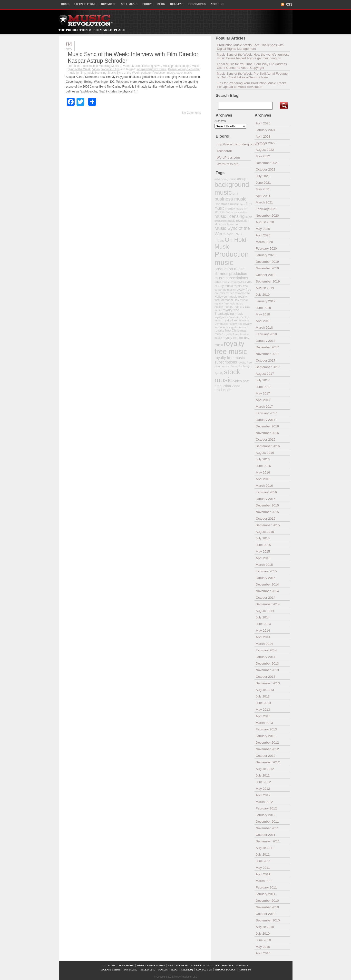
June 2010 (263, 940)
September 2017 (268, 367)
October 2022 (266, 143)
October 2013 (266, 677)
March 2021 (264, 202)
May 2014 (263, 631)
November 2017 (267, 354)
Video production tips (106, 69)
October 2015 (266, 519)
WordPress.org (228, 164)
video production (227, 388)
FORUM (147, 4)
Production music (164, 73)
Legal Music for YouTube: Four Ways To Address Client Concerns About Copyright (252, 66)
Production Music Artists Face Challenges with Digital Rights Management (250, 47)
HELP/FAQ (177, 4)
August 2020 (265, 222)
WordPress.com (228, 157)
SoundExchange (241, 366)
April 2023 (263, 136)
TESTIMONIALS (224, 965)
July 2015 (263, 538)
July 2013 (263, 696)
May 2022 (263, 156)
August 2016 (265, 453)
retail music (222, 282)
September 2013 (268, 683)
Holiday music (234, 208)
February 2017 (266, 413)
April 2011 (263, 874)
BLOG (161, 4)
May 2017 (263, 393)
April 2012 (263, 795)
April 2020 (263, 235)
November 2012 (267, 749)
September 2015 (268, 525)
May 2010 (263, 947)
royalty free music (231, 348)
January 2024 (266, 130)
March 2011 (264, 881)
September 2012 (268, 762)
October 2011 (266, 835)
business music (230, 199)
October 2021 (266, 169)
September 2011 (268, 841)
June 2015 (263, 545)
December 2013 (267, 663)
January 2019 (266, 301)
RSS (289, 4)
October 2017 (266, 360)
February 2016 (266, 492)
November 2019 (267, 268)
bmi (235, 193)
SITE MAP (242, 965)
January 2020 (266, 255)
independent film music (151, 69)
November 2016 (267, 433)
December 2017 (267, 347)
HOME (65, 4)
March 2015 (264, 565)
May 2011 (263, 868)
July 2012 (263, 775)
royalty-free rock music (229, 303)
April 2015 (263, 558)
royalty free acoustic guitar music (233, 325)
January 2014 (266, 657)
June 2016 (263, 466)
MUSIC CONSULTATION (151, 965)
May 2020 (263, 229)
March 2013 (264, 723)
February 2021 (266, 209)
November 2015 (267, 512)
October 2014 (266, 598)
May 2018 (263, 314)
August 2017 (265, 374)
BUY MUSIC (109, 4)
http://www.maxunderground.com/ (234, 144)
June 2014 (263, 624)
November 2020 (267, 216)
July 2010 (263, 934)
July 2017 (263, 380)
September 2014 (268, 604)
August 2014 (265, 611)
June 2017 (263, 387)
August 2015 (265, 532)
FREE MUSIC (126, 965)
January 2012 (266, 815)
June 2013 (263, 703)
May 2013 (263, 710)
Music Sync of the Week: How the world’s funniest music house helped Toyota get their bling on (253, 56)
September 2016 (268, 446)
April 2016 (263, 479)
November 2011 (267, 828)
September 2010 (268, 920)
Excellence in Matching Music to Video (106, 66)
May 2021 (263, 189)
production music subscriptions (231, 276)
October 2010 (266, 914)
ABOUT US (217, 4)
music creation (239, 212)
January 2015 (266, 578)
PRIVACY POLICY (225, 970)
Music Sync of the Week (124, 73)
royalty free (235, 324)
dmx (242, 204)
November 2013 (267, 670)
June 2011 (263, 861)
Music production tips (176, 66)
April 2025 (263, 123)
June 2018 (263, 308)
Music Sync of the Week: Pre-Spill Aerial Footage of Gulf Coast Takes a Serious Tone (252, 75)
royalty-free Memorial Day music (231, 298)
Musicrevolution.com (227, 224)
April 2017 (263, 400)
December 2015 (267, 505)
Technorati (224, 151)
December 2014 (267, 584)
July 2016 (263, 459)
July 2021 (263, 176)
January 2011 (266, 894)
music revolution (238, 221)
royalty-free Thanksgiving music (229, 312)
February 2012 (266, 808)
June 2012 (263, 782)
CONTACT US (197, 4)
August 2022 (265, 150)
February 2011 (266, 887)
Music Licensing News (147, 66)
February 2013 (266, 729)
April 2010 (263, 953)
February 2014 (266, 650)
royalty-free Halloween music (232, 295)
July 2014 (263, 617)
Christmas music (227, 204)
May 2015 (263, 551)
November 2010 (267, 907)
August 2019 (265, 288)
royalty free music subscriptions (230, 360)
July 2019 (263, 295)
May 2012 (263, 789)
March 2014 (264, 644)
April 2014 (263, 637)
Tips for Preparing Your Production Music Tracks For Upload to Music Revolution (252, 85)
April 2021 (263, 196)
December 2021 (267, 163)
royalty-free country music (233, 291)
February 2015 (266, 571)
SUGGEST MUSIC (201, 965)
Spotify (219, 373)
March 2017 (264, 407)
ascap (242, 179)
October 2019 (266, 275)
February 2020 (266, 248)
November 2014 (267, 591)
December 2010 (267, 901)
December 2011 (267, 822)
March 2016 (264, 486)
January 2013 (266, 736)
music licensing (96, 73)
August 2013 (265, 690)
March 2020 (264, 242)
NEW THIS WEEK (178, 965)
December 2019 (267, 262)
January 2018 (266, 341)
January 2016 (266, 499)
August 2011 (265, 848)
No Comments (191, 113)
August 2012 (265, 769)
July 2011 (263, 854)
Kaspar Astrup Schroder (184, 69)
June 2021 (263, 183)
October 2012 (266, 756)
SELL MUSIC (129, 4)
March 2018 (264, 328)
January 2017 (266, 420)
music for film (76, 73)
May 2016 (263, 472)
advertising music (225, 179)
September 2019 (268, 281)
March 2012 (264, 802)
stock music (184, 73)
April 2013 (263, 716)
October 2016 (266, 439)
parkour (146, 73)
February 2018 (266, 334)
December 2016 (267, 426)
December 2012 (267, 743)
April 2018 (263, 321)
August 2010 (265, 927)
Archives (220, 121)
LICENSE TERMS (85, 4)
